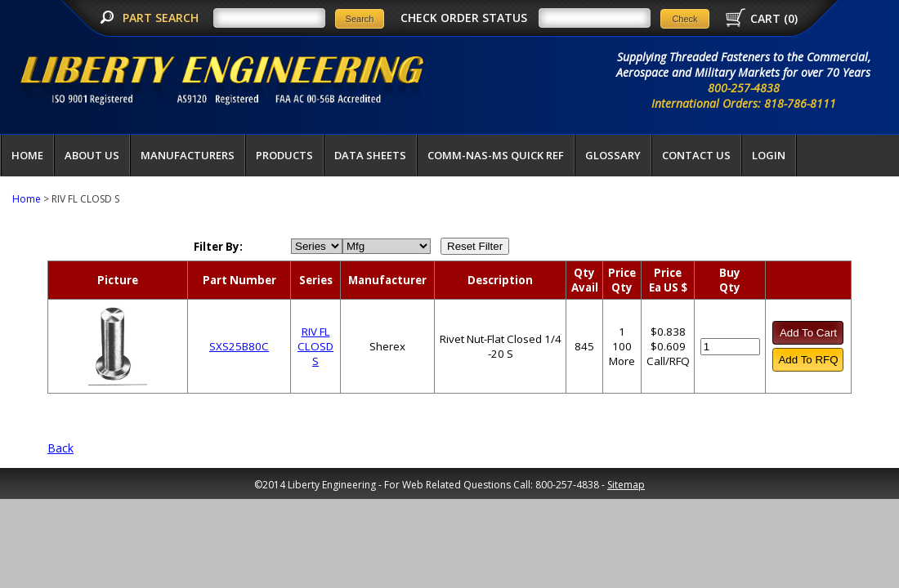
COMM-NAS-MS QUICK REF (496, 155)
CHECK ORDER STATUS (464, 18)
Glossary (613, 155)
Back (60, 448)
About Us (92, 155)
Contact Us (696, 155)
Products (284, 155)
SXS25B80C (239, 346)
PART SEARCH (162, 18)
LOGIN (769, 155)
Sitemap (626, 485)
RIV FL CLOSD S (315, 346)
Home (27, 155)
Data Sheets (370, 155)
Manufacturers (188, 155)
